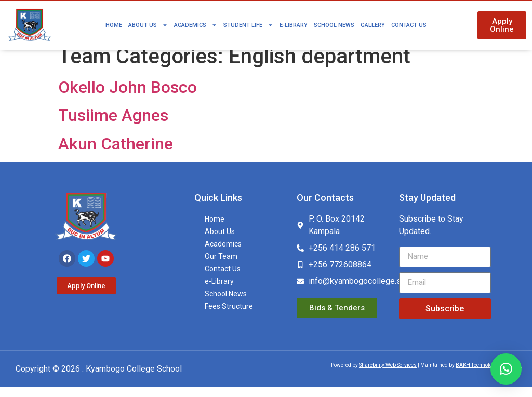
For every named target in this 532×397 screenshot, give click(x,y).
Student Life (248, 25)
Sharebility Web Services (388, 375)
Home (114, 25)
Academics (196, 25)
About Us (148, 25)
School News (334, 25)
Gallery (373, 25)
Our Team (221, 267)
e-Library (294, 25)
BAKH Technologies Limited (489, 375)
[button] (506, 369)
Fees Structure (229, 317)
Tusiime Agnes (113, 126)
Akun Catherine (116, 154)
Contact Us (409, 25)
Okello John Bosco (128, 98)
